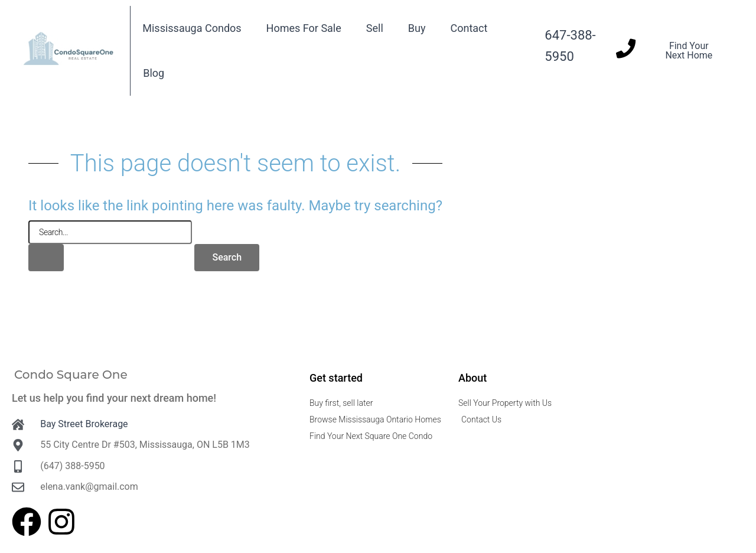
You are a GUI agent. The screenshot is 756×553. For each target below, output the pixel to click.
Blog (154, 73)
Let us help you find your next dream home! (114, 398)
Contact (469, 28)
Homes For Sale (304, 28)
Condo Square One (71, 375)
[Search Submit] (46, 258)
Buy (417, 28)
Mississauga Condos (192, 28)
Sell (375, 28)
